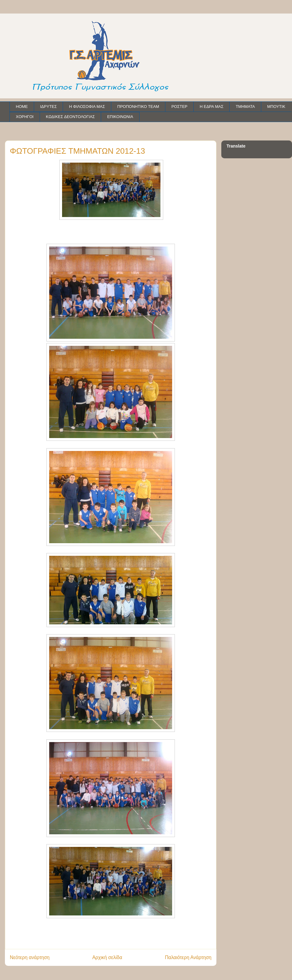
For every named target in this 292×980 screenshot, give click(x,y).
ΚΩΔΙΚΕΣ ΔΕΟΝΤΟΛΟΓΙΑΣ (70, 117)
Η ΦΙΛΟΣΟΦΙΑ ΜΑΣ (87, 107)
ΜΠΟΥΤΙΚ (276, 107)
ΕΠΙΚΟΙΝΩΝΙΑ (120, 117)
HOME (22, 107)
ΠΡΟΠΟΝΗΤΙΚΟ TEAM (138, 107)
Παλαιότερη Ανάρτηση (188, 957)
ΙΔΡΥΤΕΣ (49, 107)
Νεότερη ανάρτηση (30, 957)
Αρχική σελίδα (107, 957)
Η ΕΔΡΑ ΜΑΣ (212, 107)
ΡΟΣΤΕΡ (180, 107)
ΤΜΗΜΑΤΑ (245, 107)
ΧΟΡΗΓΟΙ (25, 117)
